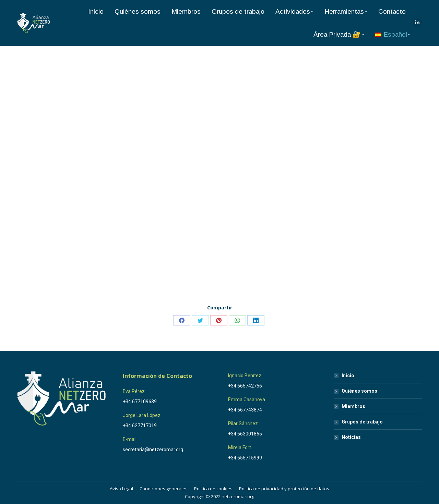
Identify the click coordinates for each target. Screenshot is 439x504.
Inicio (348, 376)
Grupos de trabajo (362, 422)
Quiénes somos (359, 391)
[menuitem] (393, 34)
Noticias (351, 437)
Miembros (353, 406)
